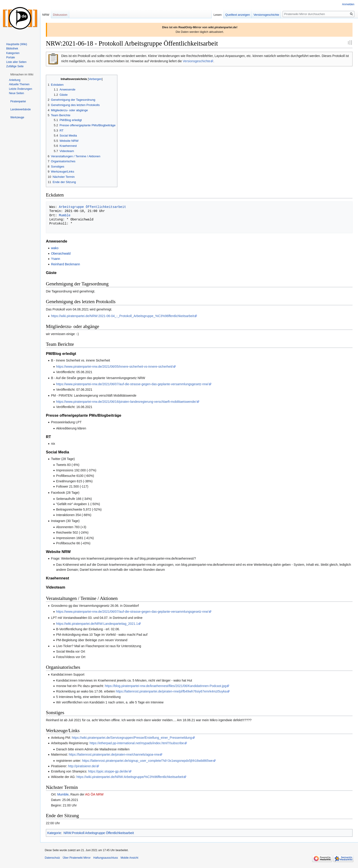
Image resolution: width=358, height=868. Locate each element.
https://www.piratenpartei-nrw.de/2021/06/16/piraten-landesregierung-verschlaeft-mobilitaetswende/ (126, 402)
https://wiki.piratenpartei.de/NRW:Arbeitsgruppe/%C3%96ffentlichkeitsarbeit (130, 777)
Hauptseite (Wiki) (17, 44)
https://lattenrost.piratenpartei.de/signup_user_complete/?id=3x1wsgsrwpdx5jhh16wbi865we (147, 761)
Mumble (65, 215)
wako (55, 248)
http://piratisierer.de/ (82, 766)
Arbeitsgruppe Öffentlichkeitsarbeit (92, 207)
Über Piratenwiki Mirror (77, 858)
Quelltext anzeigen (238, 15)
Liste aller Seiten (16, 62)
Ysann (55, 259)
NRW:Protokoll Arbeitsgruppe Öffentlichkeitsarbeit (99, 833)
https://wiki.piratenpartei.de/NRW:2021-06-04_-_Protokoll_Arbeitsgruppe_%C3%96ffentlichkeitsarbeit (122, 316)
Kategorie (54, 833)
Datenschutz (52, 858)
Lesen (217, 15)
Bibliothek (12, 49)
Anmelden (348, 4)
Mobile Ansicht (129, 858)
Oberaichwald (61, 253)
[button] (22, 75)
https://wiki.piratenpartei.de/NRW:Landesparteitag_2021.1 (97, 624)
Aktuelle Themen (19, 84)
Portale (11, 57)
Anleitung (15, 80)
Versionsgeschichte (196, 61)
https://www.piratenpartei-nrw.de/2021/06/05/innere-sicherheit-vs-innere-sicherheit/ (115, 367)
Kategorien (13, 53)
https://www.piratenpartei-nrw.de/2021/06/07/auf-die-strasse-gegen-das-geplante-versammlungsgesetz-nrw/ (132, 384)
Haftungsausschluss (106, 858)
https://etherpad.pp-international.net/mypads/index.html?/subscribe (137, 743)
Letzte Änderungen (20, 89)
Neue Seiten (16, 93)
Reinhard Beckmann (65, 264)
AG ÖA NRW (94, 794)
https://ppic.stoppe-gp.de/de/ (108, 771)
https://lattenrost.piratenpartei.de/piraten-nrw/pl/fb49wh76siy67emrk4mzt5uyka (171, 691)
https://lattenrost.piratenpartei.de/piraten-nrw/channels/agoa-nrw (114, 754)
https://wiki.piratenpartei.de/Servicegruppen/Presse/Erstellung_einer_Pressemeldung (132, 738)
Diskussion (60, 15)
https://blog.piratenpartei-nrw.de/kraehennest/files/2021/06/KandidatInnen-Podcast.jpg (166, 686)
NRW (46, 15)
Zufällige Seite (15, 66)
